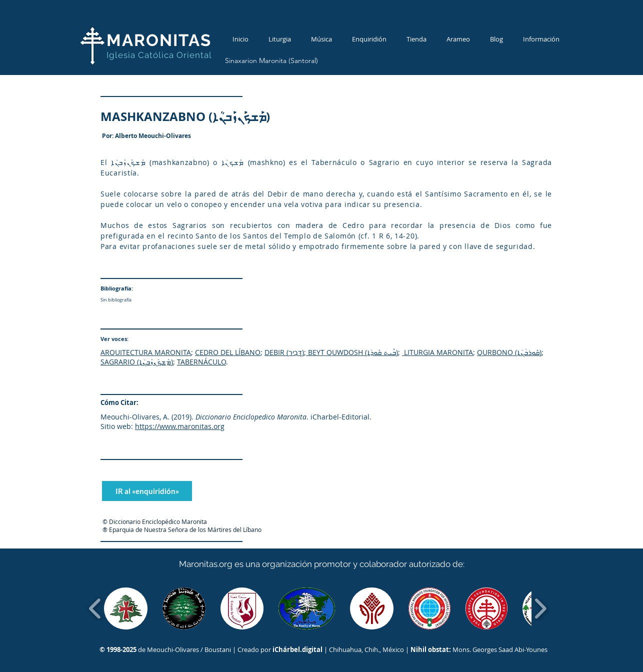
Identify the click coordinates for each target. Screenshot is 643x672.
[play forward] (540, 608)
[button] (126, 608)
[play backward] (95, 608)
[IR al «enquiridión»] (147, 491)
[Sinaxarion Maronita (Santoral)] (271, 61)
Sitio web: (117, 426)
